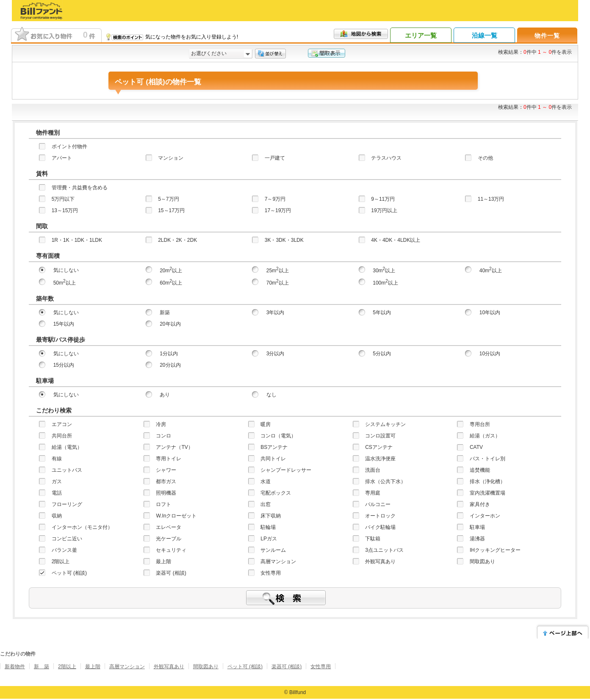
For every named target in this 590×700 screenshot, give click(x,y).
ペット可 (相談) (245, 667)
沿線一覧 (485, 35)
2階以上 (67, 667)
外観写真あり (169, 667)
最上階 (93, 667)
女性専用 (321, 667)
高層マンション (127, 667)
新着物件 (15, 667)
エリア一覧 (421, 35)
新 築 (42, 667)
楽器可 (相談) (287, 667)
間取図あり (206, 667)
